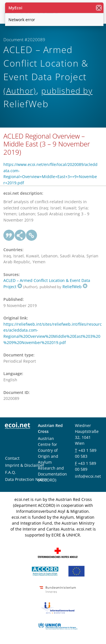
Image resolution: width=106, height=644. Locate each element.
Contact (12, 458)
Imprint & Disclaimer (25, 465)
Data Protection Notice (26, 479)
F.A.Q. (11, 472)
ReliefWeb (75, 287)
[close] (99, 8)
